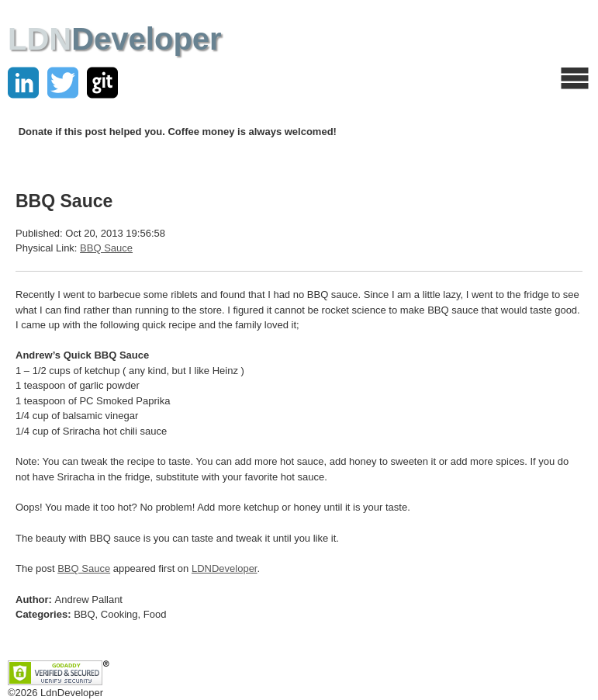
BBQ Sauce (106, 248)
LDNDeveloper (225, 568)
